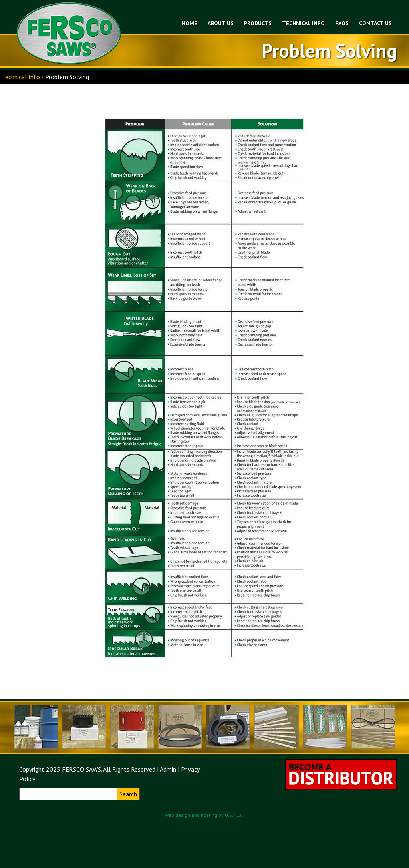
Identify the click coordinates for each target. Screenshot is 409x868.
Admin (168, 769)
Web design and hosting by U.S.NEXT (205, 815)
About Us (221, 23)
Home (190, 23)
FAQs (342, 23)
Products (258, 23)
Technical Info (303, 23)
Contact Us (375, 23)
